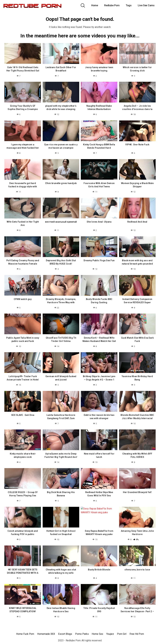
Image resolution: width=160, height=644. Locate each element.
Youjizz (110, 634)
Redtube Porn (112, 5)
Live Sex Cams (146, 5)
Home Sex (97, 634)
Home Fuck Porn (25, 634)
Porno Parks (82, 634)
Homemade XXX (46, 634)
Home (95, 5)
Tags (129, 5)
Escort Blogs (65, 634)
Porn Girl (122, 634)
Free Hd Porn (137, 634)
